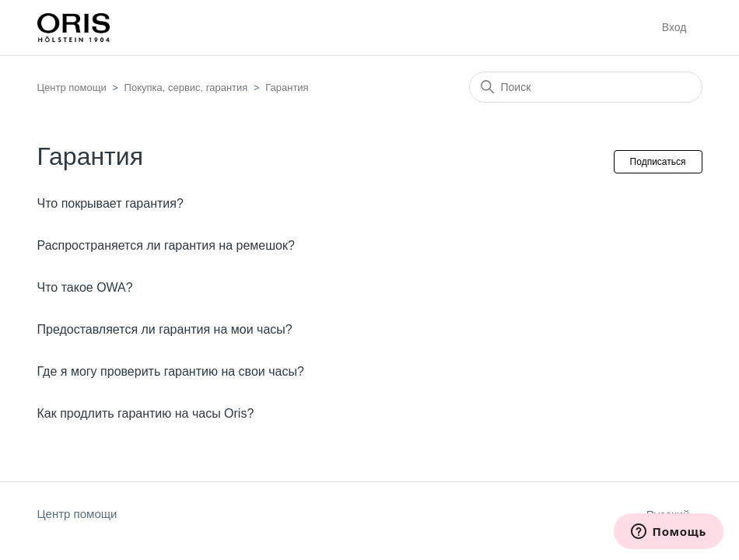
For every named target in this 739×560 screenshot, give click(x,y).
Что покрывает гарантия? (110, 203)
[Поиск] (586, 87)
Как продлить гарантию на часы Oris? (146, 413)
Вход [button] (674, 27)
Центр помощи (72, 87)
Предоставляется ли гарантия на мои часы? (165, 329)
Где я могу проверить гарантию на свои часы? (171, 371)
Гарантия (287, 87)
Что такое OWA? (85, 287)
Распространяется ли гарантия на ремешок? (166, 245)
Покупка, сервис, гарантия (186, 87)
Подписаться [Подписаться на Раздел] (658, 162)
